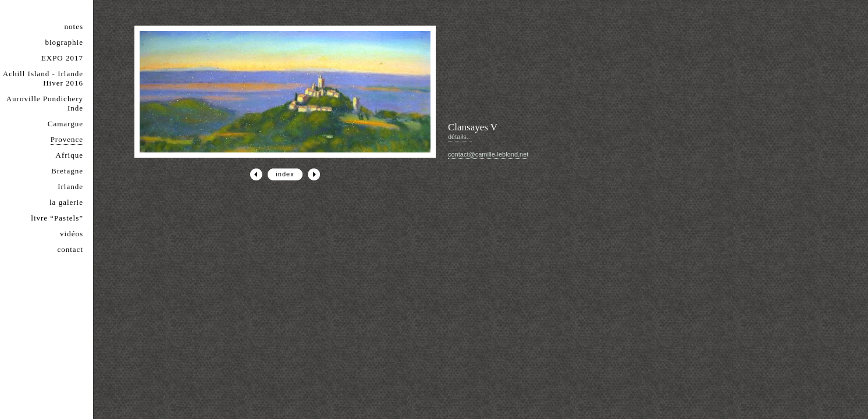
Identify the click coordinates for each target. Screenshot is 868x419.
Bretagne (67, 171)
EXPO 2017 (62, 58)
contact (70, 249)
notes (74, 26)
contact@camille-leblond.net (488, 154)
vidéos (72, 234)
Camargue (65, 124)
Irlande (70, 187)
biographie (64, 42)
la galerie (66, 202)
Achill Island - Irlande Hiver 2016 (43, 78)
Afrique (70, 155)
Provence (67, 139)
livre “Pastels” (57, 218)
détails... (460, 137)
